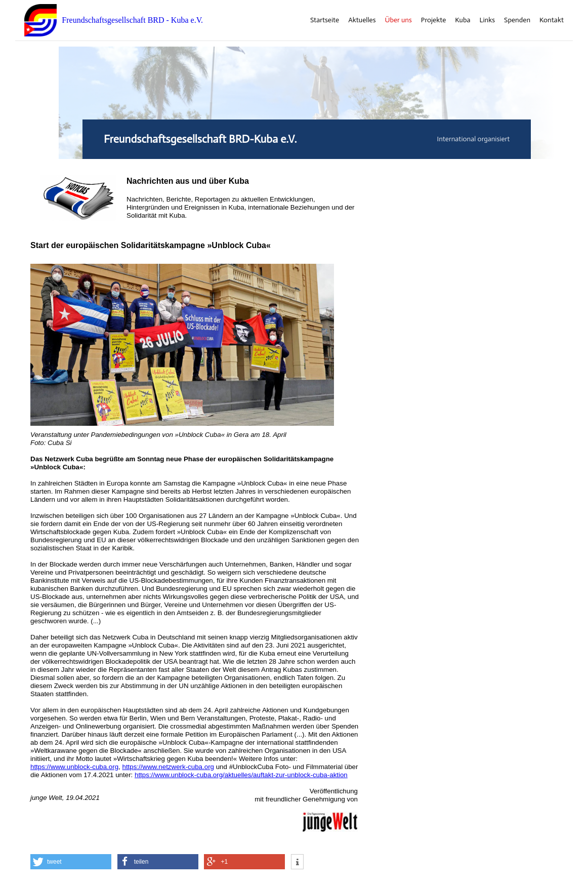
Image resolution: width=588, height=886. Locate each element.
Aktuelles (362, 20)
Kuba (463, 20)
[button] (71, 862)
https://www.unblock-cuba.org (74, 767)
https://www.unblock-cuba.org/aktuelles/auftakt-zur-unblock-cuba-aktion (241, 775)
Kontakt (552, 20)
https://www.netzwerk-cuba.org (169, 767)
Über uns (398, 20)
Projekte (433, 20)
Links (487, 20)
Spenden (517, 20)
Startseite (325, 20)
